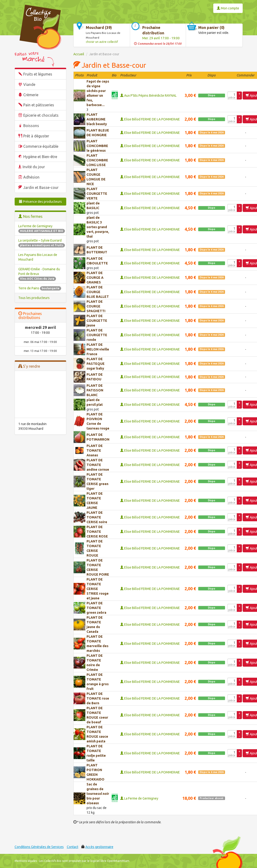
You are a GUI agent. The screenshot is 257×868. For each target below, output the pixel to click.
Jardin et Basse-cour (41, 187)
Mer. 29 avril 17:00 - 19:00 (161, 38)
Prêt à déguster (36, 136)
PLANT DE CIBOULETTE (97, 261)
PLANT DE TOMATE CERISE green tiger (97, 482)
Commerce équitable (41, 146)
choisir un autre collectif (102, 42)
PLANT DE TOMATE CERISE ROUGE (95, 548)
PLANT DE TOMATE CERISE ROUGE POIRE (98, 567)
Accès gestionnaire (99, 847)
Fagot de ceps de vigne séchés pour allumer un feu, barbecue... (98, 93)
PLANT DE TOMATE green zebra (96, 608)
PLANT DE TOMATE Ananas (95, 450)
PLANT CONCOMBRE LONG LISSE (97, 160)
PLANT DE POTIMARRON (98, 437)
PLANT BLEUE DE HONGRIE (98, 133)
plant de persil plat (95, 402)
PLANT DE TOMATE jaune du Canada (95, 625)
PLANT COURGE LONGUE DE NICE (96, 177)
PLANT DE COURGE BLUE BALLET (98, 292)
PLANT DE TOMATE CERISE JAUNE (95, 501)
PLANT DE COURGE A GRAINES (95, 278)
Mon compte (228, 8)
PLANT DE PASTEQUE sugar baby (96, 364)
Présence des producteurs (40, 202)
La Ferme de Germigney (139, 798)
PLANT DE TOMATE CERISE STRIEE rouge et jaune (98, 589)
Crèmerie (31, 95)
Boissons (31, 126)
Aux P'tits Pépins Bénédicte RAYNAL (148, 96)
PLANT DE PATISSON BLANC (95, 390)
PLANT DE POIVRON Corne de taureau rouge (98, 421)
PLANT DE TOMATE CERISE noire (97, 517)
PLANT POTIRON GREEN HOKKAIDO (95, 772)
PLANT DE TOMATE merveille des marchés (97, 644)
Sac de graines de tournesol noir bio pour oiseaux (98, 794)
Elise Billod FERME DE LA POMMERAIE (150, 119)
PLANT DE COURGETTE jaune (97, 321)
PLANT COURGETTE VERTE (97, 194)
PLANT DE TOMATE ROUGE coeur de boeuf (97, 715)
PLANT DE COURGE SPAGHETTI (96, 306)
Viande (29, 84)
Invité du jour (34, 167)
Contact (73, 847)
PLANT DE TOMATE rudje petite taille (96, 753)
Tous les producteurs (34, 298)
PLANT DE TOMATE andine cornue (98, 465)
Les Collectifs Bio (50, 861)
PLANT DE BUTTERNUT (97, 250)
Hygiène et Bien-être (40, 157)
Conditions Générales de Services (39, 847)
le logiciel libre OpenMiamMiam (108, 861)
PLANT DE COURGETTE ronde (97, 335)
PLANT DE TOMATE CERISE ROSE (97, 532)
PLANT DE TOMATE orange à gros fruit (98, 682)
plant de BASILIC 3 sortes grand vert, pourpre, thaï (98, 227)
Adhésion (31, 177)
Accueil (79, 54)
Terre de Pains (40, 288)
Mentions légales (26, 861)
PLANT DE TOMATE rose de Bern (98, 698)
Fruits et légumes (38, 74)
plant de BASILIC (93, 206)
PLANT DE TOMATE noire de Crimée (95, 663)
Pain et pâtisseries (39, 105)
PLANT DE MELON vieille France (98, 349)
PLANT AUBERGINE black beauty (97, 119)
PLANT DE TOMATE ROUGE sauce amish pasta (97, 734)
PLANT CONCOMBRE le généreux (97, 146)
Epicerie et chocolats (41, 115)
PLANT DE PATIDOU (95, 377)
